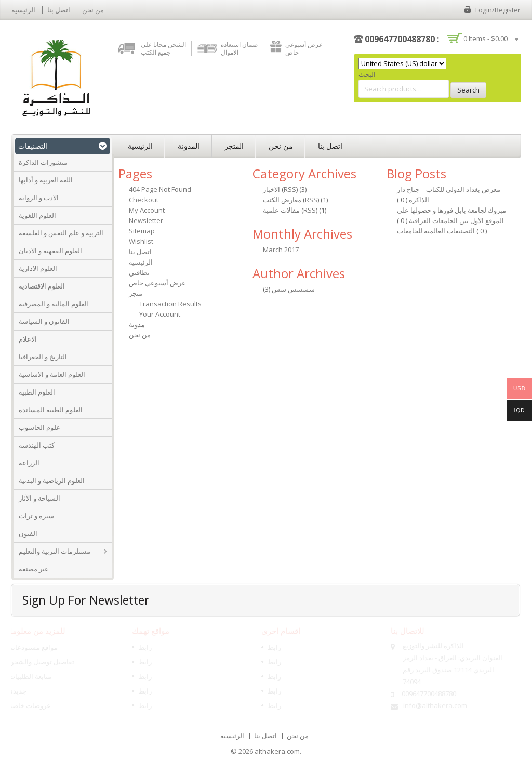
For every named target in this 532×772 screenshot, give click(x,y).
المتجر (234, 146)
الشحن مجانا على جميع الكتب (163, 48)
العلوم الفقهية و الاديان (50, 251)
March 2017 (281, 250)
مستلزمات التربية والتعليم (55, 551)
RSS (290, 189)
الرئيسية (23, 10)
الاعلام (28, 339)
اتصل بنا (59, 10)
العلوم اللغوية (37, 215)
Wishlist (141, 241)
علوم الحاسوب (39, 427)
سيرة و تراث (36, 516)
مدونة (137, 324)
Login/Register (498, 10)
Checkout (144, 200)
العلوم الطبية (37, 392)
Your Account (160, 314)
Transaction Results (170, 304)
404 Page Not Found (160, 189)
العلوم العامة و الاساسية (52, 374)
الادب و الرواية (39, 198)
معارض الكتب (282, 200)
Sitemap (142, 231)
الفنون (28, 533)
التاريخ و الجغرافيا (43, 357)
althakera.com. (278, 751)
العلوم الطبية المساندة (51, 410)
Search (468, 90)
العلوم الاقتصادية (42, 286)
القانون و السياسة (44, 321)
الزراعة (29, 463)
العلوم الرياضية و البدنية (52, 480)
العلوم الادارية (38, 268)
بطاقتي (139, 272)
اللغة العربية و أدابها (46, 180)
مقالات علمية (281, 210)
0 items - (486, 38)
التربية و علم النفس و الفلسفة (61, 233)
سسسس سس (293, 289)
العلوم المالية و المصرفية (54, 304)
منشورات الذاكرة (43, 162)
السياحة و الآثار (39, 498)
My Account (147, 210)
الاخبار (271, 189)
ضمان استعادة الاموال (239, 48)
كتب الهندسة (37, 445)
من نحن (93, 10)
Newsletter (146, 220)
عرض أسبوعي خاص (304, 48)
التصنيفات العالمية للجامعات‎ (437, 231)
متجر (136, 293)
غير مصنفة (34, 569)
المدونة (189, 146)
